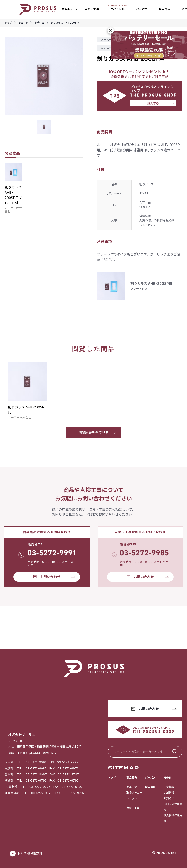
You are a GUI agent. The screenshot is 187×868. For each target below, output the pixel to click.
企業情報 (169, 787)
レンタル (132, 798)
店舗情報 (169, 793)
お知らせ (169, 798)
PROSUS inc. (167, 853)
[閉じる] (111, 31)
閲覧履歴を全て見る (93, 432)
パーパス (142, 9)
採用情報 (165, 9)
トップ (112, 778)
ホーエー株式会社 (13, 210)
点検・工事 (92, 9)
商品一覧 (132, 787)
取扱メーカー (134, 793)
